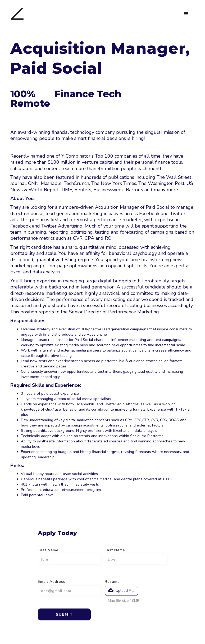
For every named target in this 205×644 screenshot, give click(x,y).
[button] (186, 14)
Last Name (115, 550)
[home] (17, 14)
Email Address (52, 582)
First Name (48, 550)
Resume (112, 582)
